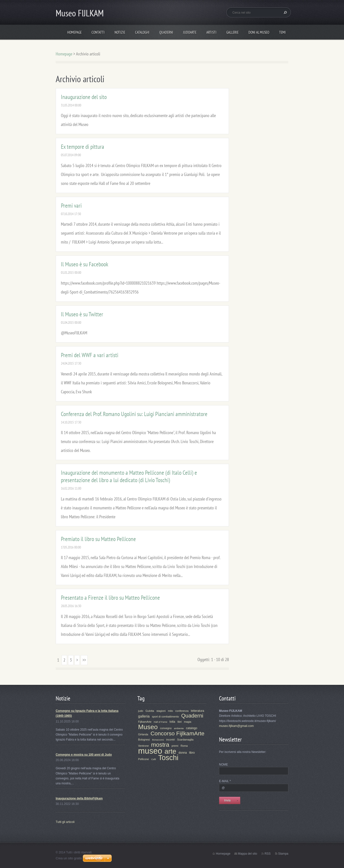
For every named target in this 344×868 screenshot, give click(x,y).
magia (187, 722)
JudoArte (190, 32)
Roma (184, 746)
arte (171, 751)
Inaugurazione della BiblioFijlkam (79, 798)
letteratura (197, 711)
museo (150, 751)
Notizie (120, 32)
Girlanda (143, 734)
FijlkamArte (145, 722)
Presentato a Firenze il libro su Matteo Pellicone (110, 598)
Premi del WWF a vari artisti (90, 355)
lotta (172, 722)
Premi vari (71, 206)
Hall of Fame (160, 722)
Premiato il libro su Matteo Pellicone (98, 539)
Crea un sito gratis (69, 858)
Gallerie (233, 32)
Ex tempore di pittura (83, 147)
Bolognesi (144, 740)
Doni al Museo (259, 32)
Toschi (168, 758)
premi (175, 746)
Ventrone (143, 746)
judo (141, 711)
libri (180, 722)
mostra (160, 745)
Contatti (98, 32)
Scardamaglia (185, 740)
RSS (268, 854)
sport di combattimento (165, 717)
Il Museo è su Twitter (82, 314)
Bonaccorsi (158, 740)
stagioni (161, 711)
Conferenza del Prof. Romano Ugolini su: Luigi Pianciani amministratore (134, 414)
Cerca (285, 12)
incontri (171, 740)
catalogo (192, 728)
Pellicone (144, 759)
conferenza (182, 711)
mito (170, 711)
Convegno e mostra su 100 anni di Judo (84, 755)
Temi (283, 32)
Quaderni (166, 32)
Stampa (283, 854)
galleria (144, 716)
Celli (154, 759)
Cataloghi (142, 32)
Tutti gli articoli (65, 822)
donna (183, 753)
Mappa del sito (247, 854)
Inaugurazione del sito (84, 97)
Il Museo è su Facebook (85, 264)
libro (192, 753)
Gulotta (150, 711)
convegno (166, 728)
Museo (148, 727)
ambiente (179, 728)
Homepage (74, 32)
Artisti (211, 32)
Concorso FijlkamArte (177, 733)
